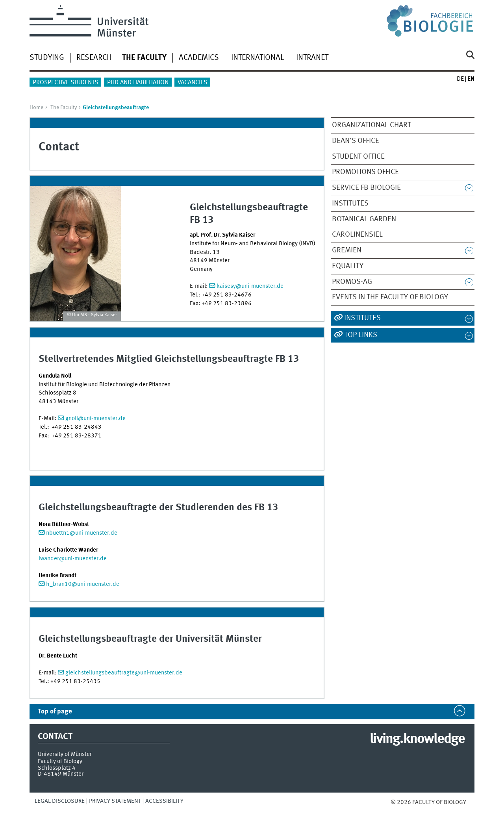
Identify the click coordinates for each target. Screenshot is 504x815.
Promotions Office (365, 172)
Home (36, 107)
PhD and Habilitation (138, 83)
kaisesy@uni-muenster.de (250, 286)
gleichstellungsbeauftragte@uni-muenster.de (124, 673)
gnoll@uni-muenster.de (95, 419)
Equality (348, 266)
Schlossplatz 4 (57, 768)
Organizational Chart (372, 125)
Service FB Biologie (366, 188)
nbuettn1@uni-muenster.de (82, 533)
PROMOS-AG (352, 282)
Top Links (361, 335)
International (258, 58)
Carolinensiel (357, 235)
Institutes (350, 204)
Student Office (358, 157)
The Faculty (64, 107)
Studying (47, 58)
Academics (199, 58)
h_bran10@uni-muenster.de (83, 584)
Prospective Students (65, 83)
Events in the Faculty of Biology (390, 297)
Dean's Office (356, 141)
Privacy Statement (115, 801)
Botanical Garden (364, 219)
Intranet (312, 58)
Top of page (55, 712)
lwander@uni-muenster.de (73, 559)
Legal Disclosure (60, 801)
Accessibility (164, 801)
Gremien (347, 250)
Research (94, 58)
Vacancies (192, 83)
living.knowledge (417, 739)
